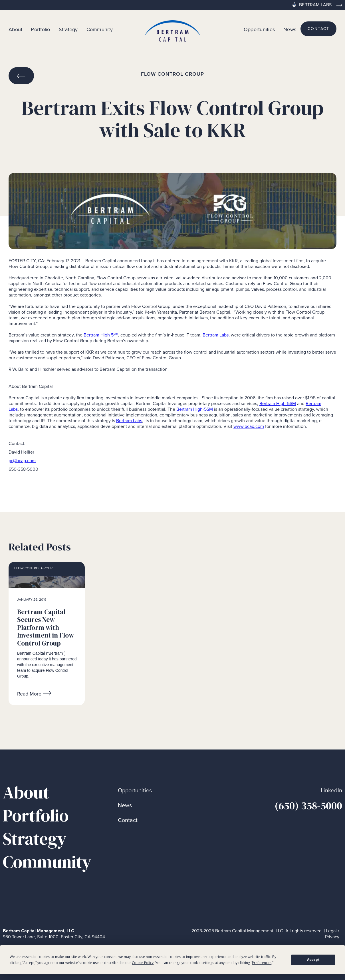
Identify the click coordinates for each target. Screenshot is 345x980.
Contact (128, 820)
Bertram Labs (216, 335)
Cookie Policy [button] (143, 963)
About (15, 29)
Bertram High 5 (101, 335)
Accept (313, 960)
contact (318, 29)
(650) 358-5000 (308, 806)
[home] (173, 29)
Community (100, 29)
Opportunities (259, 29)
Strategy (68, 29)
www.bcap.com (249, 426)
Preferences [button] (262, 963)
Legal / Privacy (332, 934)
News (290, 29)
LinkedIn (331, 790)
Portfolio (40, 29)
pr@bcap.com (22, 461)
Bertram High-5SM (278, 403)
